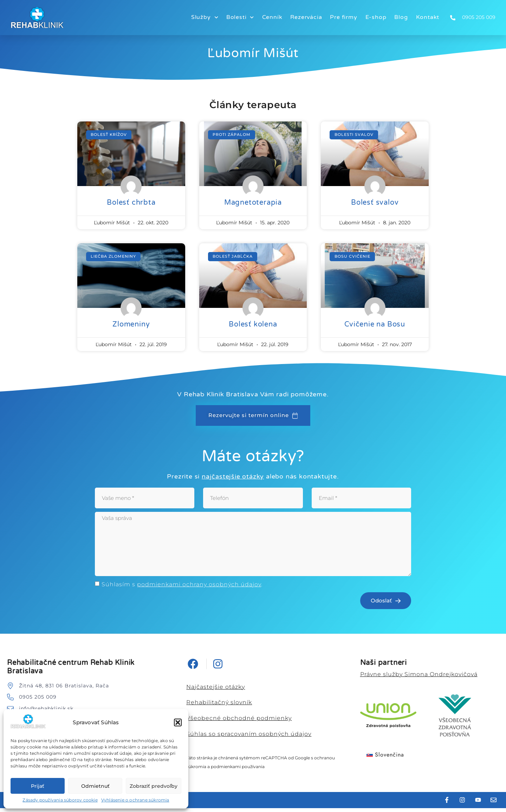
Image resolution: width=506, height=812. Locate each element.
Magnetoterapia (253, 203)
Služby (205, 17)
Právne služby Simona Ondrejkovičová (419, 678)
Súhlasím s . (182, 588)
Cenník (272, 17)
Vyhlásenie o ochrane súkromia (135, 800)
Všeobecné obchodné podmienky (239, 722)
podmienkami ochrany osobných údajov (199, 588)
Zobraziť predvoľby (154, 786)
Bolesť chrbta (131, 203)
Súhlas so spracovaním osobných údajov (249, 738)
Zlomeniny (131, 324)
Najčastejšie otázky (216, 691)
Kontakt (428, 17)
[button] (178, 722)
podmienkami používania (238, 771)
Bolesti (240, 17)
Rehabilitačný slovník (219, 707)
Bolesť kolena (253, 324)
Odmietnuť (95, 786)
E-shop (376, 17)
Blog (401, 17)
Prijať (38, 786)
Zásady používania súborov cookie (60, 800)
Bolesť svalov (375, 203)
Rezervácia (306, 17)
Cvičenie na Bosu (375, 324)
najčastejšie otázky (233, 477)
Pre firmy (343, 17)
